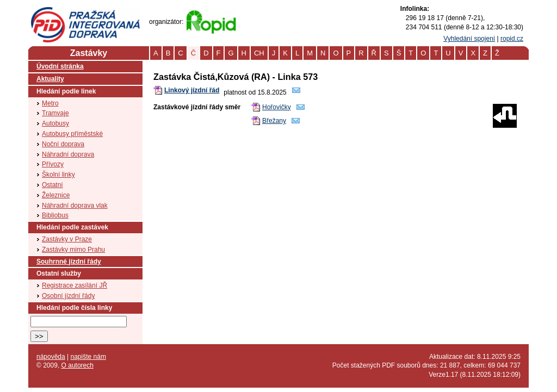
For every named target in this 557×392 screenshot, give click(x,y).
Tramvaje (55, 113)
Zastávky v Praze (67, 239)
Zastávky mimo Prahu (73, 250)
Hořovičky (277, 107)
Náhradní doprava (68, 154)
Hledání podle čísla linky (74, 308)
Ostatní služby (59, 273)
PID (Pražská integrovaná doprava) (85, 11)
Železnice (56, 195)
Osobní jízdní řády (68, 296)
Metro (50, 103)
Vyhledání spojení (469, 39)
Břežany (274, 121)
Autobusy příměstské (72, 134)
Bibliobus (55, 215)
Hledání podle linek (66, 91)
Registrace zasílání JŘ (75, 285)
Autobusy (55, 123)
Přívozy (53, 164)
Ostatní (52, 185)
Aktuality (50, 79)
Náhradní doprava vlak (75, 206)
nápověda (51, 357)
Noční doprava (63, 144)
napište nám (88, 357)
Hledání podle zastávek (72, 227)
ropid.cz (512, 39)
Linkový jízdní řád (192, 90)
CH (259, 53)
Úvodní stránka (60, 66)
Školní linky (58, 175)
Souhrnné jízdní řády (69, 262)
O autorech (78, 365)
